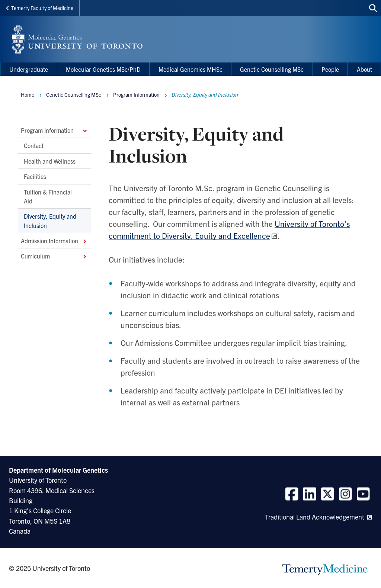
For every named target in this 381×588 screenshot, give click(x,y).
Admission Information (54, 241)
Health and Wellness (50, 161)
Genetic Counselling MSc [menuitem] (272, 69)
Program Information (54, 130)
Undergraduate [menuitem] (29, 69)
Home (28, 94)
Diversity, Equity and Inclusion (50, 221)
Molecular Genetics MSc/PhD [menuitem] (103, 69)
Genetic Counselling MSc (74, 94)
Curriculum (54, 256)
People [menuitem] (330, 69)
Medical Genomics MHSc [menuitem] (190, 69)
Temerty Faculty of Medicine (40, 8)
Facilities (35, 176)
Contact (34, 145)
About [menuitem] (364, 69)
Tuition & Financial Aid (48, 196)
